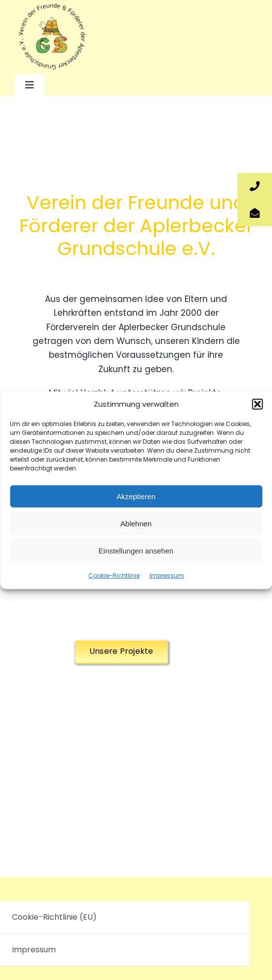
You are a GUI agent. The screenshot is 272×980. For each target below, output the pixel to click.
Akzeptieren (136, 496)
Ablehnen (136, 523)
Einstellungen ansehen (136, 550)
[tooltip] (255, 186)
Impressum (167, 575)
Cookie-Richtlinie (114, 575)
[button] (257, 404)
